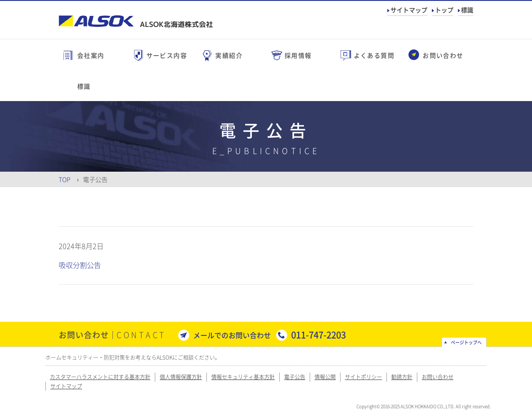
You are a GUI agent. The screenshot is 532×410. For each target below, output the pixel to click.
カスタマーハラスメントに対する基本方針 (100, 377)
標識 (467, 10)
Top (65, 179)
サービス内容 (167, 55)
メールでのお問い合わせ (232, 335)
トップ (444, 10)
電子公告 (295, 377)
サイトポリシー (363, 377)
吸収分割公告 (80, 265)
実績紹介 (229, 55)
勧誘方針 (402, 377)
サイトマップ (409, 10)
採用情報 (298, 55)
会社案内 (91, 55)
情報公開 (325, 377)
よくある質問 (374, 55)
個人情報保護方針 (181, 377)
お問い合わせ (443, 55)
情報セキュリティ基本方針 (243, 377)
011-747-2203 (318, 335)
